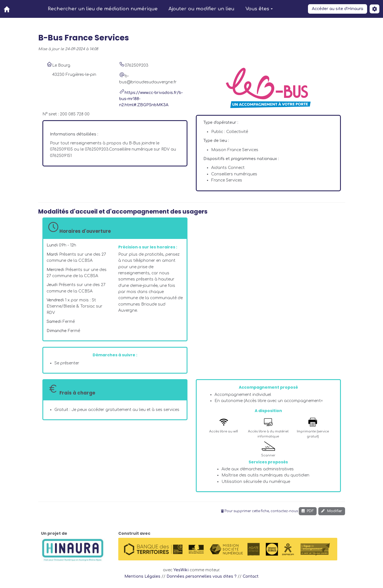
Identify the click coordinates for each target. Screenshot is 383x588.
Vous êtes (259, 9)
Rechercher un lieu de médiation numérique (103, 9)
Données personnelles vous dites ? (202, 576)
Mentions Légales (142, 576)
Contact (251, 576)
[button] (374, 9)
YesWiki (181, 570)
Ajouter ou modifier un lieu (201, 9)
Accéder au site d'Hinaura (338, 9)
